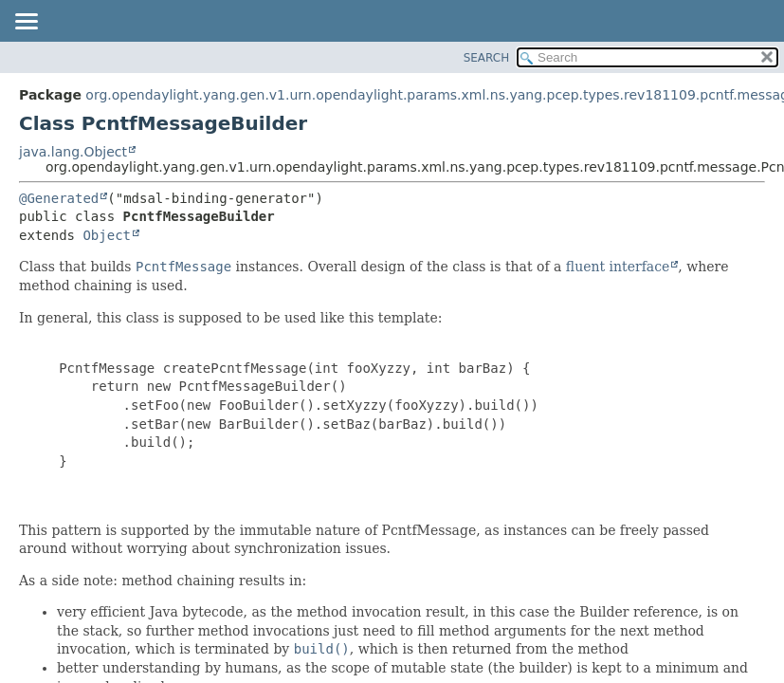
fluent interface (618, 267)
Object (107, 235)
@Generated (59, 198)
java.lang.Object (73, 152)
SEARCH (487, 58)
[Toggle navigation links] (26, 23)
